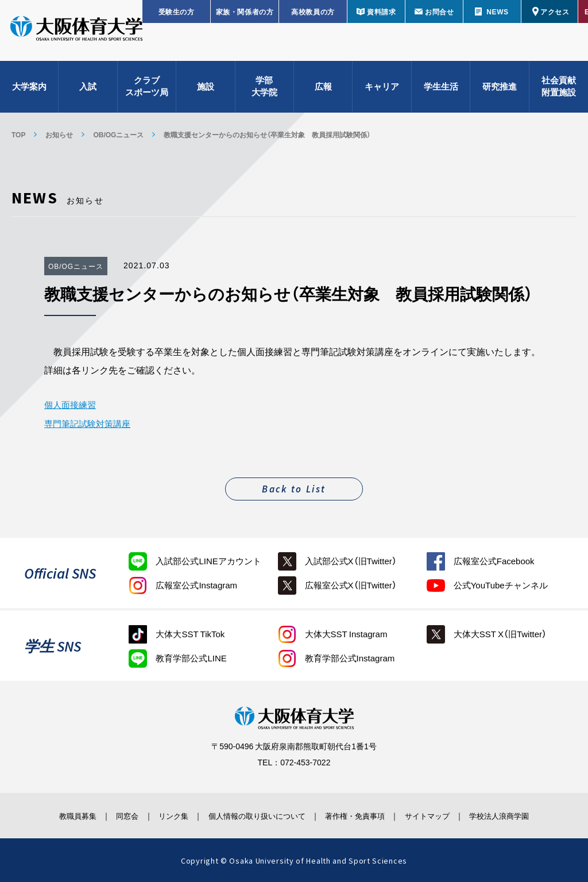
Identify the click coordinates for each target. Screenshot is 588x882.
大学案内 (29, 92)
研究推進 (500, 92)
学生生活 (441, 92)
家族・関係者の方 (245, 11)
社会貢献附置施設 (559, 92)
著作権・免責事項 (363, 815)
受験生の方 (177, 11)
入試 (88, 92)
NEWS (497, 11)
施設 (206, 92)
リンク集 (160, 815)
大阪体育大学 (76, 36)
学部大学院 (264, 92)
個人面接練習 (72, 404)
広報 (323, 92)
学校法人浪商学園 (527, 815)
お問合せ (439, 11)
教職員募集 (49, 815)
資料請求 (381, 11)
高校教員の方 (313, 11)
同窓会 (107, 815)
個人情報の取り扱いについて (254, 815)
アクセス (555, 11)
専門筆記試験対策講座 (90, 422)
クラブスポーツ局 (147, 92)
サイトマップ (445, 815)
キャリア (382, 92)
